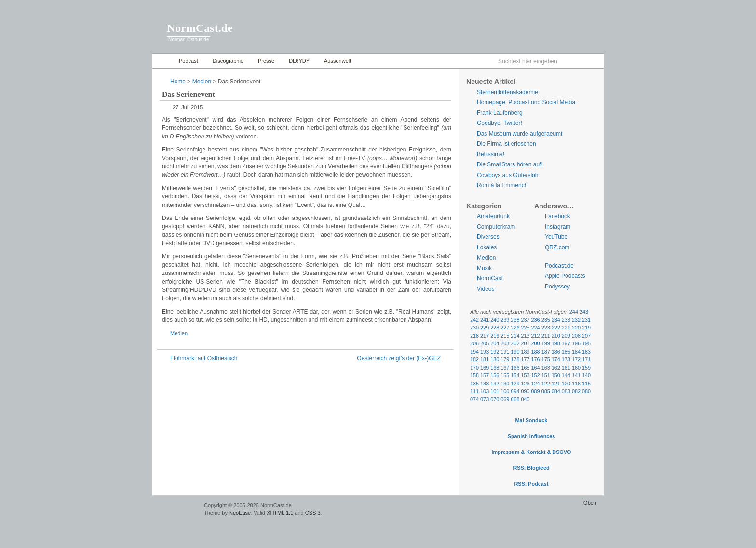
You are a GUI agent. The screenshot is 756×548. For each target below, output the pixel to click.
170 (474, 368)
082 (576, 391)
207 (586, 336)
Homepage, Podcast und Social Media (526, 102)
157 (485, 375)
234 (556, 320)
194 (474, 352)
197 (566, 343)
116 (576, 384)
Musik (484, 268)
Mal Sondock (532, 420)
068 (515, 399)
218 (474, 336)
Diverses (488, 237)
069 (505, 399)
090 (525, 391)
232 (576, 320)
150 (556, 375)
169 (485, 368)
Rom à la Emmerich (502, 185)
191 (505, 352)
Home (163, 61)
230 (474, 328)
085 (546, 391)
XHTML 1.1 (280, 513)
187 (546, 352)
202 (515, 343)
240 (495, 320)
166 (515, 368)
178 (515, 359)
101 (495, 391)
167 (505, 368)
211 (546, 336)
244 (574, 312)
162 (556, 368)
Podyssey (557, 287)
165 (525, 368)
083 (566, 391)
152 (536, 375)
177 (525, 359)
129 (515, 384)
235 (546, 320)
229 (485, 328)
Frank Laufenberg (500, 113)
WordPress (177, 510)
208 (576, 336)
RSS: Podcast (531, 484)
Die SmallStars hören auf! (510, 164)
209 (566, 336)
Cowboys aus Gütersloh (507, 175)
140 (586, 375)
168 (495, 368)
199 (546, 343)
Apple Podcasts (565, 276)
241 (485, 320)
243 (584, 312)
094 (515, 391)
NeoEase (240, 513)
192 (495, 352)
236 (536, 320)
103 (485, 391)
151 (546, 375)
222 (556, 328)
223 (546, 328)
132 (495, 384)
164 (536, 368)
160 (576, 368)
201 (525, 343)
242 (474, 320)
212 (536, 336)
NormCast (490, 278)
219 (586, 328)
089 (536, 391)
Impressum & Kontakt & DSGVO (532, 452)
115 (586, 384)
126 (525, 384)
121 (556, 384)
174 (556, 359)
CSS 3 (313, 513)
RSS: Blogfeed (531, 468)
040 (525, 399)
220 (576, 328)
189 (525, 352)
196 (576, 343)
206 (474, 343)
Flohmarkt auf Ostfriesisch (204, 358)
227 (505, 328)
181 (485, 359)
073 (485, 399)
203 (505, 343)
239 (505, 320)
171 (586, 359)
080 (586, 391)
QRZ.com (557, 247)
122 (546, 384)
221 (566, 328)
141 (576, 375)
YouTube (556, 237)
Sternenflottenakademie (507, 92)
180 (495, 359)
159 (586, 368)
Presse (266, 61)
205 (485, 343)
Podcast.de (559, 266)
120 (566, 384)
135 (474, 384)
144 (566, 375)
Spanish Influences (532, 436)
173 (566, 359)
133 (485, 384)
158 (474, 375)
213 (525, 336)
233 (566, 320)
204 (495, 343)
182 (474, 359)
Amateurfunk (493, 216)
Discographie (228, 61)
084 (556, 391)
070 (495, 399)
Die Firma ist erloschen (506, 144)
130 (505, 384)
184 (576, 352)
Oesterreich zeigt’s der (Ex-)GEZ (399, 358)
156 (495, 375)
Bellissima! (491, 154)
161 (566, 368)
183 (586, 352)
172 (576, 359)
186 (556, 352)
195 (586, 343)
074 (474, 399)
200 (536, 343)
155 (505, 375)
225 (525, 328)
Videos (486, 289)
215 (505, 336)
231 (586, 320)
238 (515, 320)
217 (485, 336)
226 (515, 328)
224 (536, 328)
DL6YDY (299, 61)
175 (546, 359)
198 (556, 343)
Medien (202, 82)
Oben (590, 503)
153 (525, 375)
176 (536, 359)
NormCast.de (200, 28)
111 (474, 391)
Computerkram (496, 227)
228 (495, 328)
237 (525, 320)
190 (515, 352)
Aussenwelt (337, 61)
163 (546, 368)
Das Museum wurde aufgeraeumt (520, 134)
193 (485, 352)
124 (536, 384)
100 (505, 391)
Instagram (558, 227)
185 (566, 352)
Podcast (189, 61)
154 (515, 375)
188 (536, 352)
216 (495, 336)
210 (556, 336)
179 (505, 359)
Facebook (558, 216)
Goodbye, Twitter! (499, 123)
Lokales (487, 247)
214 (515, 336)
